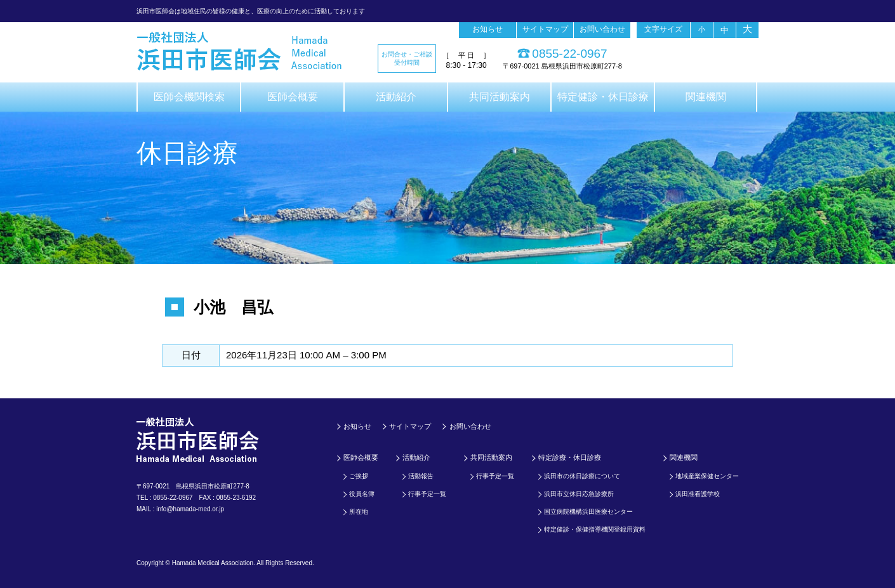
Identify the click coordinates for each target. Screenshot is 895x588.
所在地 (359, 512)
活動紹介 (396, 97)
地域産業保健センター (707, 476)
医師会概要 (293, 97)
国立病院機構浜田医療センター (588, 512)
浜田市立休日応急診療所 (579, 494)
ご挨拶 (359, 476)
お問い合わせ (602, 29)
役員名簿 (362, 494)
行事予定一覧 (427, 494)
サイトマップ (545, 29)
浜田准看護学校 (698, 494)
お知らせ (487, 29)
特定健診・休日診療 (603, 97)
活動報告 (421, 476)
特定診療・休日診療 (570, 457)
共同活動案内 (500, 97)
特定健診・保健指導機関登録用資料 (595, 529)
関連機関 (706, 97)
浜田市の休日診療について (582, 476)
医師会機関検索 (189, 97)
